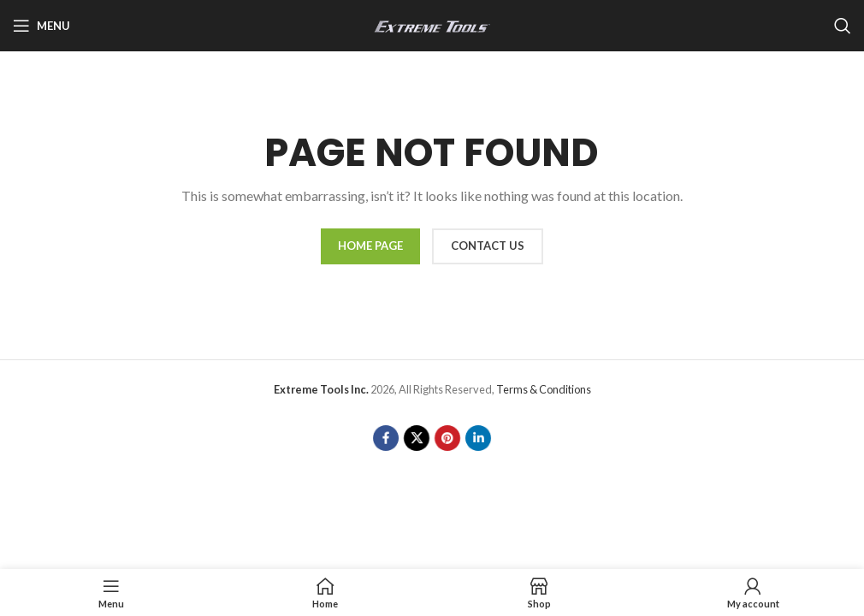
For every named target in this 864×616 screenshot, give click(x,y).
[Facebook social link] (386, 438)
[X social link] (417, 438)
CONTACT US (488, 246)
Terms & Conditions (544, 389)
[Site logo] (432, 24)
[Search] (843, 26)
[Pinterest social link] (447, 438)
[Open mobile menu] (41, 26)
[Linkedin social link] (478, 438)
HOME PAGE (370, 246)
